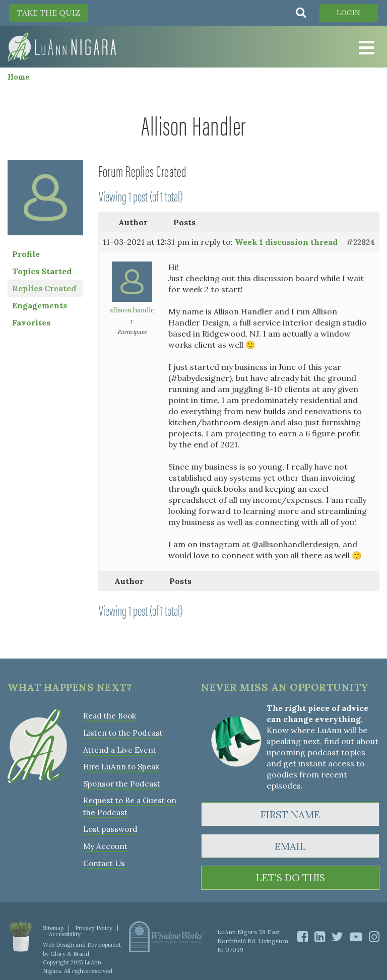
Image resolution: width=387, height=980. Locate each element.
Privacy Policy (93, 928)
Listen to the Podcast (122, 732)
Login (347, 13)
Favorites (31, 322)
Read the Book (109, 716)
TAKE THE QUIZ (48, 13)
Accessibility (65, 934)
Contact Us (103, 860)
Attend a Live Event (119, 749)
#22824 (361, 242)
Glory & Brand (69, 953)
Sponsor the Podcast (121, 782)
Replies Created (44, 288)
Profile (26, 254)
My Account (104, 844)
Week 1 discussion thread (286, 242)
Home (19, 77)
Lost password (109, 827)
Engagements (40, 305)
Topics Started (42, 271)
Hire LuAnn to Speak (121, 766)
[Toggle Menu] (367, 49)
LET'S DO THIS (291, 878)
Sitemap (53, 928)
